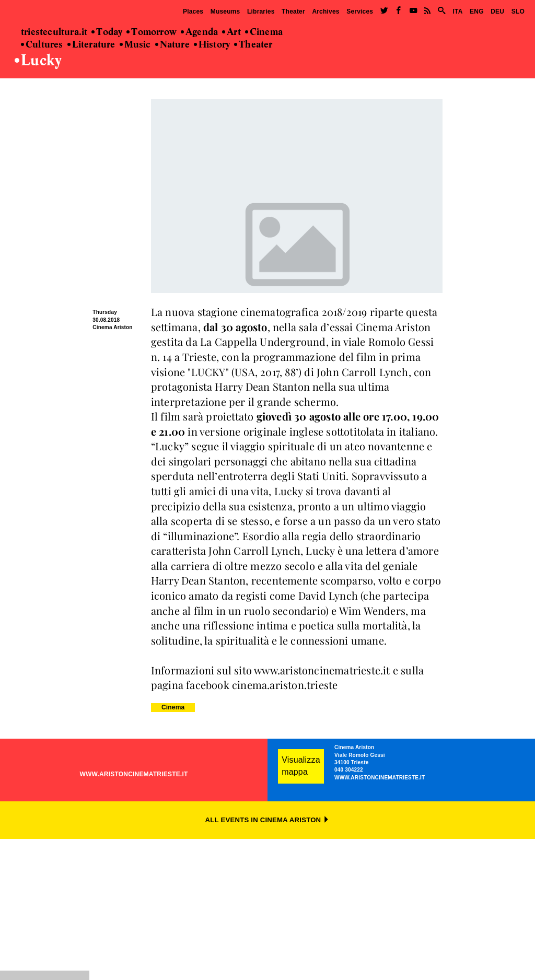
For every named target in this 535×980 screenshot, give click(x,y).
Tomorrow (152, 32)
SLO (518, 11)
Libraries (261, 11)
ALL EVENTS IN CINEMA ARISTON (268, 820)
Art (231, 32)
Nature (172, 45)
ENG (477, 11)
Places (193, 11)
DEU (497, 11)
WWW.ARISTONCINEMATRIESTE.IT (134, 774)
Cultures (42, 45)
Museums (225, 11)
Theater (293, 11)
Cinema (264, 32)
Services (360, 11)
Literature (91, 45)
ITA (457, 11)
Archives (325, 11)
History (212, 45)
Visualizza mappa (301, 766)
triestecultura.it (54, 32)
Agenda (199, 32)
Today (107, 32)
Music (135, 45)
